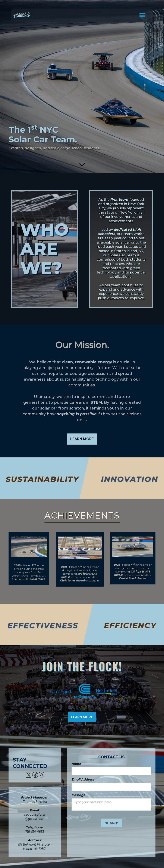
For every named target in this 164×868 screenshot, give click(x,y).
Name (76, 764)
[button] (142, 15)
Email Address (83, 779)
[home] (22, 14)
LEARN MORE (82, 439)
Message (78, 795)
